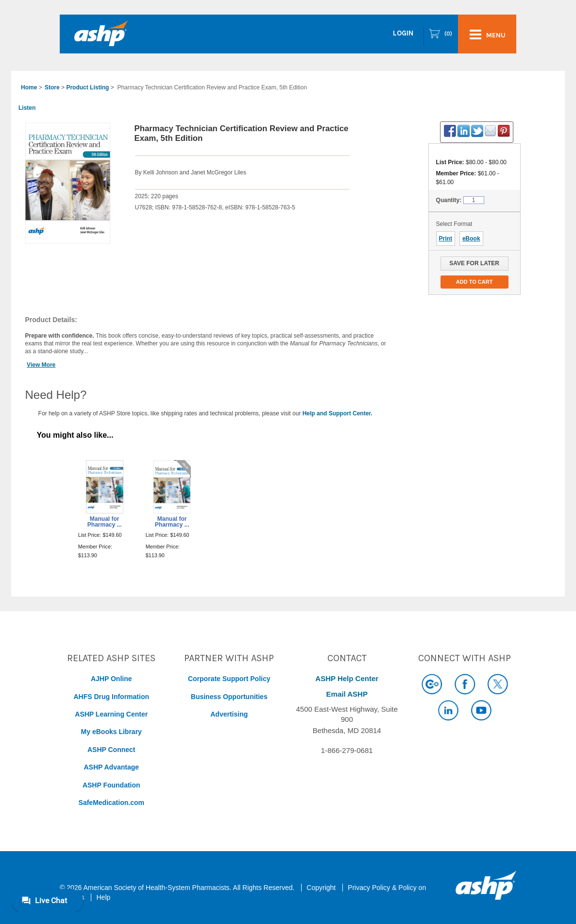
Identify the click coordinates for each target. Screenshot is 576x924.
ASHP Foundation (111, 785)
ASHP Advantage (111, 767)
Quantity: (449, 200)
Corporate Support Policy (229, 679)
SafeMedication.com (111, 803)
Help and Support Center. (338, 413)
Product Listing (87, 87)
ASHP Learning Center (111, 714)
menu (488, 34)
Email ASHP (347, 694)
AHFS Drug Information (111, 697)
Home (29, 87)
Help (103, 897)
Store (52, 87)
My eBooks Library (111, 732)
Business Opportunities (229, 697)
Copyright (321, 888)
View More (41, 365)
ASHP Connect (111, 750)
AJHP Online (111, 679)
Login (403, 33)
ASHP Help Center (347, 678)
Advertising (229, 714)
